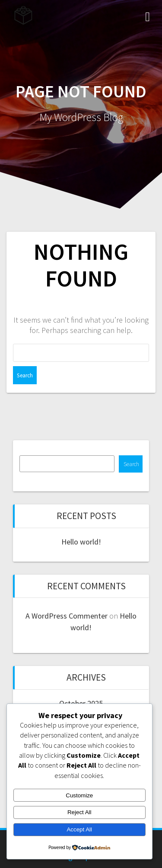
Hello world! (81, 542)
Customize (79, 795)
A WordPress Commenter (67, 616)
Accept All (79, 829)
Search (131, 464)
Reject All (79, 812)
